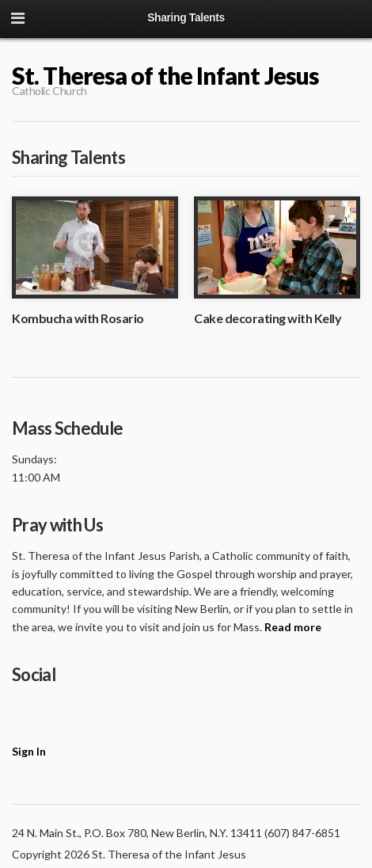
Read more (293, 627)
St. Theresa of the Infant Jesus (165, 75)
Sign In (29, 751)
